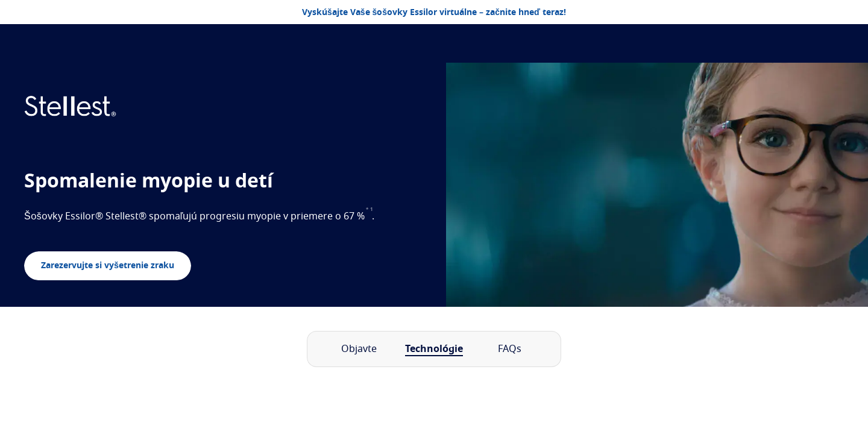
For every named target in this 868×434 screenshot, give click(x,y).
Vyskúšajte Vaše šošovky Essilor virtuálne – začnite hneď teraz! (434, 13)
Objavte (359, 349)
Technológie (434, 349)
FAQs (510, 349)
